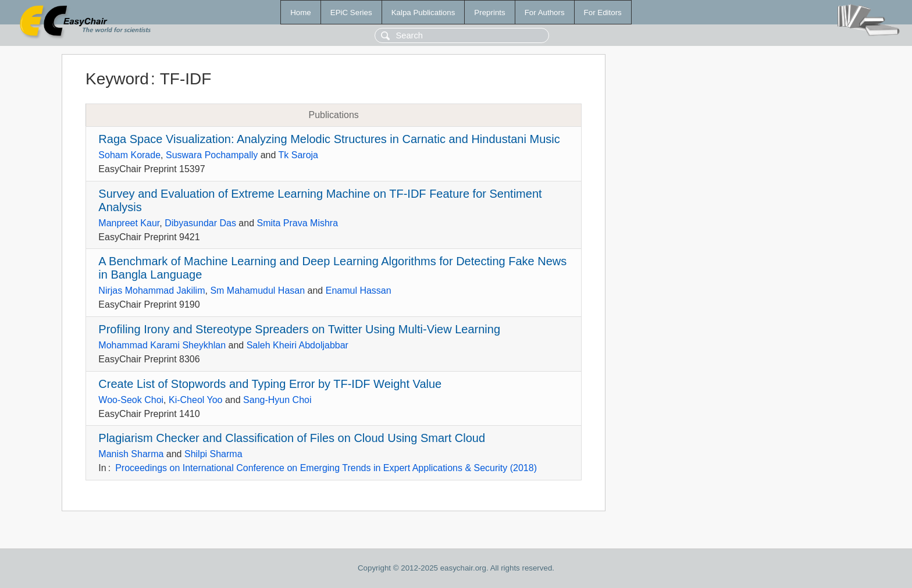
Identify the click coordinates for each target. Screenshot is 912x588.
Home (301, 13)
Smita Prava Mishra (298, 223)
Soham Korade (129, 155)
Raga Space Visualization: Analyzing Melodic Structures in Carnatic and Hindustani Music (329, 139)
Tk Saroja (298, 155)
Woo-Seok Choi (131, 400)
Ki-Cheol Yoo (196, 400)
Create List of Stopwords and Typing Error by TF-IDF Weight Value (270, 384)
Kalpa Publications (423, 13)
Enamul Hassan (359, 291)
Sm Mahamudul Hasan (257, 291)
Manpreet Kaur (129, 223)
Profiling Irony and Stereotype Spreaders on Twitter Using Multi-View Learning (299, 329)
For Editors (603, 13)
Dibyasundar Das (200, 223)
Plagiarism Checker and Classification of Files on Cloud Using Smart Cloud (292, 438)
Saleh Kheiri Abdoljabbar (298, 345)
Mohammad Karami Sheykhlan (162, 345)
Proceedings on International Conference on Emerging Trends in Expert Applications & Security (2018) (326, 468)
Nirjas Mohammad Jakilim (152, 291)
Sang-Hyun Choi (277, 400)
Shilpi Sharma (213, 454)
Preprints (489, 13)
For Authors (545, 13)
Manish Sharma (131, 454)
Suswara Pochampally (212, 155)
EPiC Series (351, 13)
